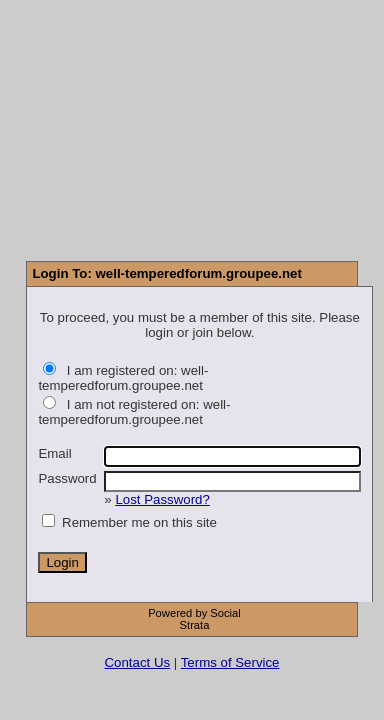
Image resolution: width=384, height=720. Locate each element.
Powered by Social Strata (194, 619)
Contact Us (138, 662)
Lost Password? (162, 499)
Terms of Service (230, 662)
